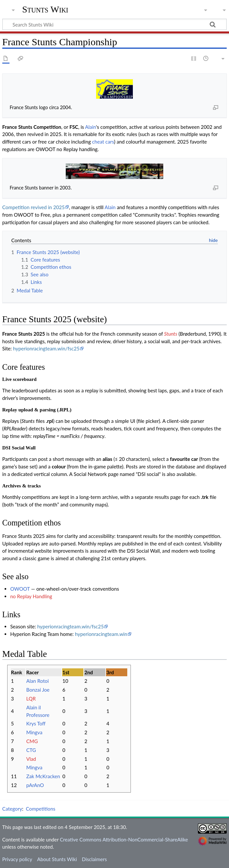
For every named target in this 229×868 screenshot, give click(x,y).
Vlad (31, 759)
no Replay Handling (31, 596)
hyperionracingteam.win (101, 634)
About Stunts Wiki (57, 859)
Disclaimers (94, 859)
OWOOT (20, 589)
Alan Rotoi (37, 681)
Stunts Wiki (45, 10)
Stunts (171, 334)
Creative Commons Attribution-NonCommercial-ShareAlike (124, 839)
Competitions (41, 809)
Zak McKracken (43, 776)
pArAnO (35, 785)
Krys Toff (36, 723)
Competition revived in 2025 (34, 207)
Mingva (34, 732)
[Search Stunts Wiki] (114, 24)
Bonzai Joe (38, 690)
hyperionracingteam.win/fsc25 (46, 348)
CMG (32, 741)
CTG (31, 750)
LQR (31, 699)
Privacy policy (17, 859)
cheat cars (103, 142)
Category (12, 809)
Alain (90, 127)
